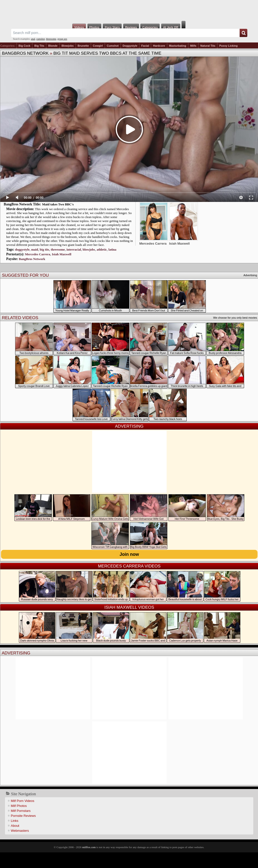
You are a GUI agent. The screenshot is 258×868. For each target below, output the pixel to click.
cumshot (40, 39)
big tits (44, 249)
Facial (145, 46)
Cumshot (113, 46)
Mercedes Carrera (38, 254)
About (15, 826)
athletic (102, 249)
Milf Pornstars (21, 811)
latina (112, 249)
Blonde (53, 46)
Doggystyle (130, 46)
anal (33, 39)
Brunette (83, 46)
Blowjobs (68, 46)
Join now (129, 554)
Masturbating (178, 46)
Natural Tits (208, 46)
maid (35, 249)
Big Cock (25, 46)
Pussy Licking (228, 46)
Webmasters (20, 831)
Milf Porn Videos (23, 801)
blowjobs (89, 249)
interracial (74, 249)
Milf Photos (19, 806)
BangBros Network (25, 53)
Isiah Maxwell (62, 254)
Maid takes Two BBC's (58, 204)
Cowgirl (98, 46)
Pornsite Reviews (23, 816)
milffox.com (89, 847)
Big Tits (39, 46)
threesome (51, 39)
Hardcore (159, 46)
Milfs (193, 46)
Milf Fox (129, 10)
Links (15, 821)
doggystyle (22, 249)
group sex (62, 39)
